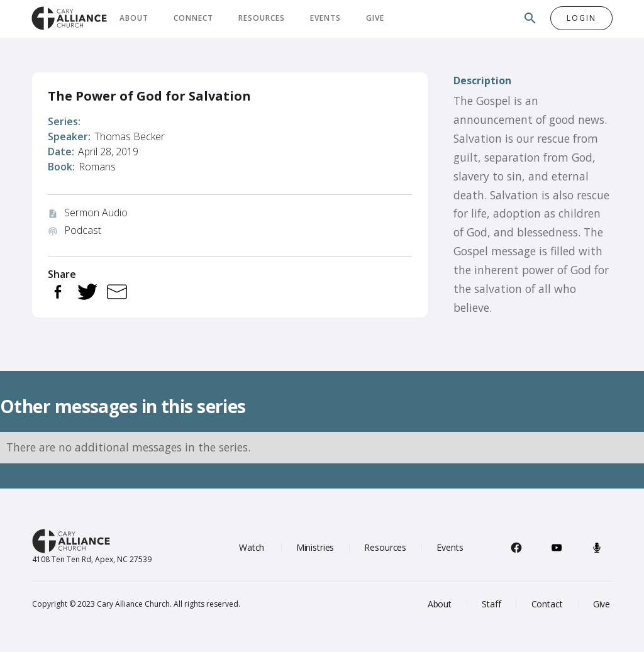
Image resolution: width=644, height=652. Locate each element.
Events (325, 18)
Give (375, 18)
